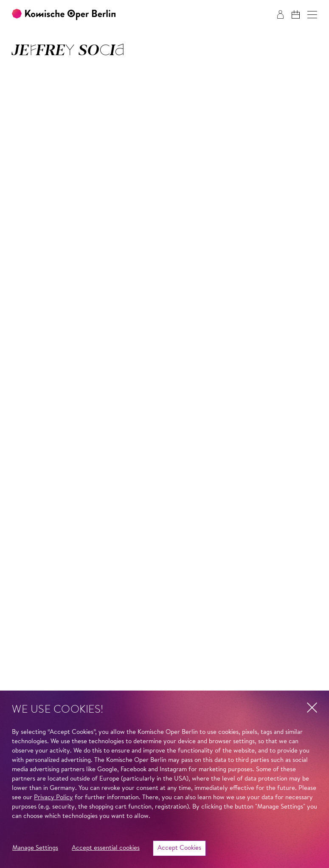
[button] (312, 15)
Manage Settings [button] (35, 848)
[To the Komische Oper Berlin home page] (64, 15)
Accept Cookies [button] (179, 848)
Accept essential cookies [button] (106, 848)
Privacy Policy (53, 798)
